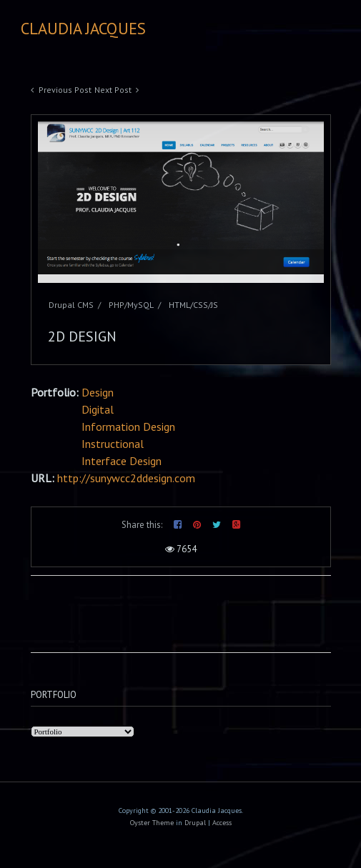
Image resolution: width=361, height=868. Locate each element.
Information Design (128, 426)
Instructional (113, 444)
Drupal (195, 823)
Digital (98, 409)
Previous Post (65, 90)
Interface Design (122, 461)
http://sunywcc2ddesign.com (126, 478)
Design (98, 392)
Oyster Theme (152, 823)
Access (222, 823)
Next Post (113, 90)
